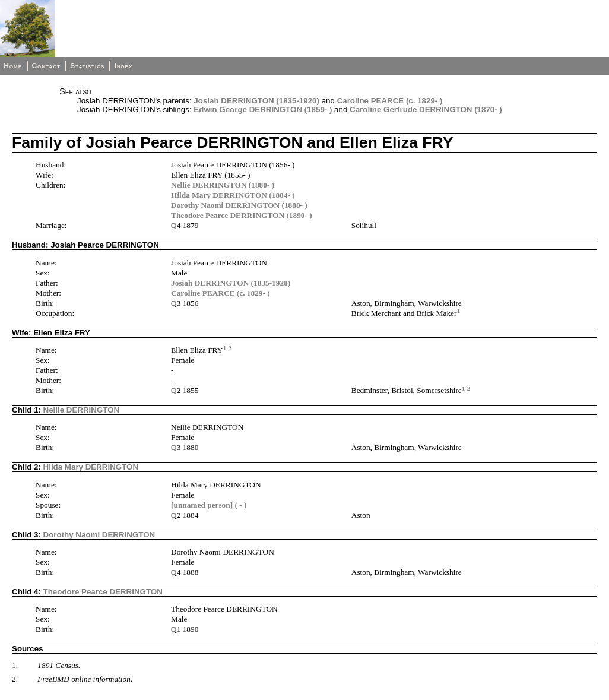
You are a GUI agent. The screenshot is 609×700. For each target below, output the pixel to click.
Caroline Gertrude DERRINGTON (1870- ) (426, 110)
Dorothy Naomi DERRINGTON (99, 535)
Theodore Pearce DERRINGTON (103, 592)
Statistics (87, 66)
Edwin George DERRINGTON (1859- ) (263, 110)
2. (15, 679)
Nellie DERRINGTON (82, 410)
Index (124, 66)
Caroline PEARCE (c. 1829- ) (390, 101)
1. (15, 665)
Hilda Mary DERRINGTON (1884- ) (233, 195)
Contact (46, 66)
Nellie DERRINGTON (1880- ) (223, 185)
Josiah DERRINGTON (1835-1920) (256, 101)
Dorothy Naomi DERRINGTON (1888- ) (239, 205)
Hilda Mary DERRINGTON (91, 467)
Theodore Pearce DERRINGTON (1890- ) (242, 215)
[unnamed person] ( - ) (209, 505)
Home (13, 66)
